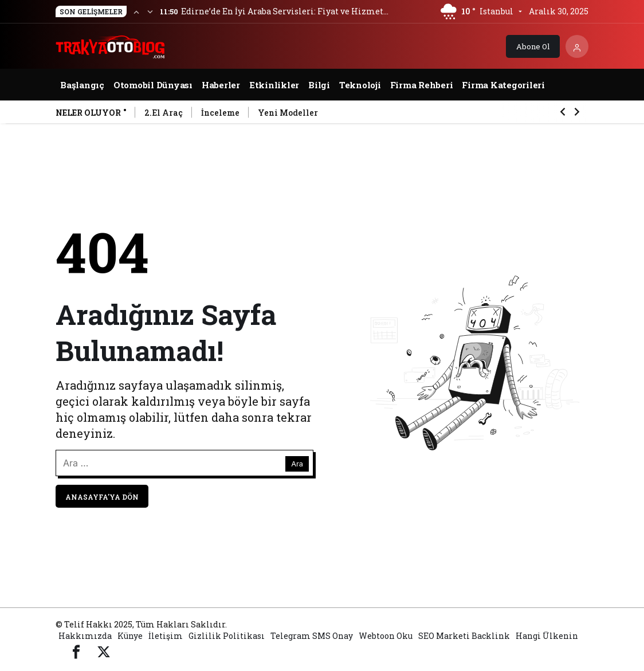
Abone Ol (533, 46)
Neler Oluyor (88, 113)
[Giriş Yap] (577, 46)
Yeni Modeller (288, 113)
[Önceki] (136, 11)
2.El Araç (164, 113)
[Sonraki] (150, 11)
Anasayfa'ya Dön (102, 497)
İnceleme (220, 113)
